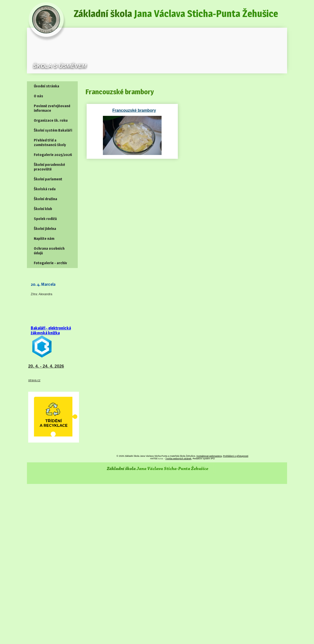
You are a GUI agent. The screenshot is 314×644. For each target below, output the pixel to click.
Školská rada (45, 189)
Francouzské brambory (120, 110)
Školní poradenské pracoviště (49, 167)
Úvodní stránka (46, 86)
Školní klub (43, 209)
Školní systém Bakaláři (53, 130)
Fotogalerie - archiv (50, 263)
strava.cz (34, 380)
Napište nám (44, 239)
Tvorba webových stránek (178, 459)
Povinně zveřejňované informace (52, 108)
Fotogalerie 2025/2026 (53, 155)
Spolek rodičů (45, 219)
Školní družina (45, 199)
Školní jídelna (45, 229)
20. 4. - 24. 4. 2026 (46, 366)
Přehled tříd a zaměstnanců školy (50, 143)
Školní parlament (48, 179)
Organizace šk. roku (51, 120)
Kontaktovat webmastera (209, 456)
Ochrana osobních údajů (49, 251)
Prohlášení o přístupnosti (236, 456)
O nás (38, 96)
